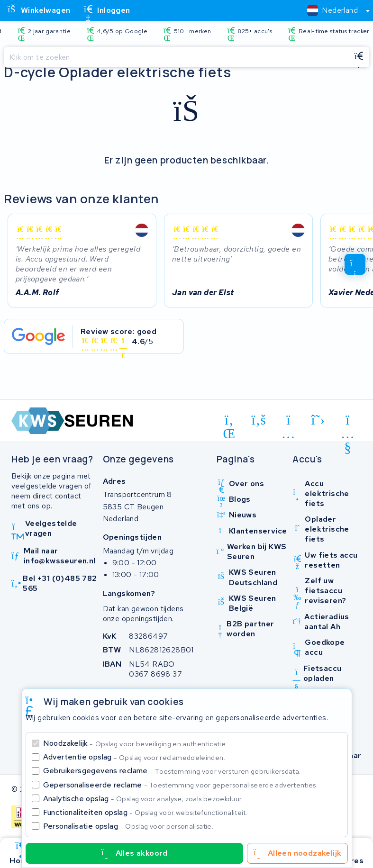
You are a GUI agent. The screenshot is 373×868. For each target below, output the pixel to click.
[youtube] (348, 422)
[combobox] (334, 10)
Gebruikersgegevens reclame (172, 771)
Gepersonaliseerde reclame (181, 785)
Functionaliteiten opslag (146, 812)
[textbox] (332, 10)
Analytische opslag (143, 799)
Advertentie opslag (134, 757)
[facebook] (259, 420)
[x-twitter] (318, 420)
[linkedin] (229, 422)
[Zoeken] (176, 57)
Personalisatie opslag (128, 826)
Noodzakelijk (135, 743)
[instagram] (288, 422)
